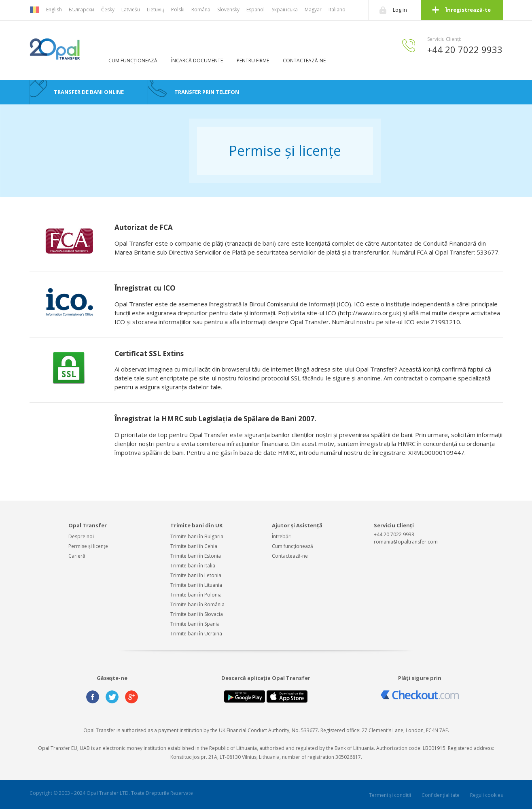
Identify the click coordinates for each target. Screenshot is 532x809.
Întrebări (282, 536)
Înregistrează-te (468, 10)
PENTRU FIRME (253, 61)
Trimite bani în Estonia (196, 556)
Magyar (313, 10)
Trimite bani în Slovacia (197, 614)
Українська (285, 10)
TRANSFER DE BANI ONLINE (89, 92)
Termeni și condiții (390, 795)
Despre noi (81, 536)
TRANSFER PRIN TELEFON (207, 92)
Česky (108, 10)
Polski (178, 10)
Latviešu (131, 10)
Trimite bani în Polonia (196, 595)
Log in (400, 10)
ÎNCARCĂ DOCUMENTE (197, 61)
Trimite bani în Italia (193, 566)
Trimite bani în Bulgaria (197, 536)
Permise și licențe (88, 546)
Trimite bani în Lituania (196, 585)
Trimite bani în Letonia (196, 575)
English (54, 10)
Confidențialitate (441, 795)
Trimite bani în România (197, 604)
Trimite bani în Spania (195, 624)
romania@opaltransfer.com (406, 542)
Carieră (77, 556)
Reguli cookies (486, 795)
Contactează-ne (290, 556)
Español (255, 10)
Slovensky (228, 10)
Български (82, 10)
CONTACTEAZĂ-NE (304, 61)
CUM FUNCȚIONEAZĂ (133, 61)
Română (201, 10)
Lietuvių (156, 10)
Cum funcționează (292, 546)
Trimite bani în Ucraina (196, 634)
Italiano (337, 10)
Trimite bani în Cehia (194, 546)
